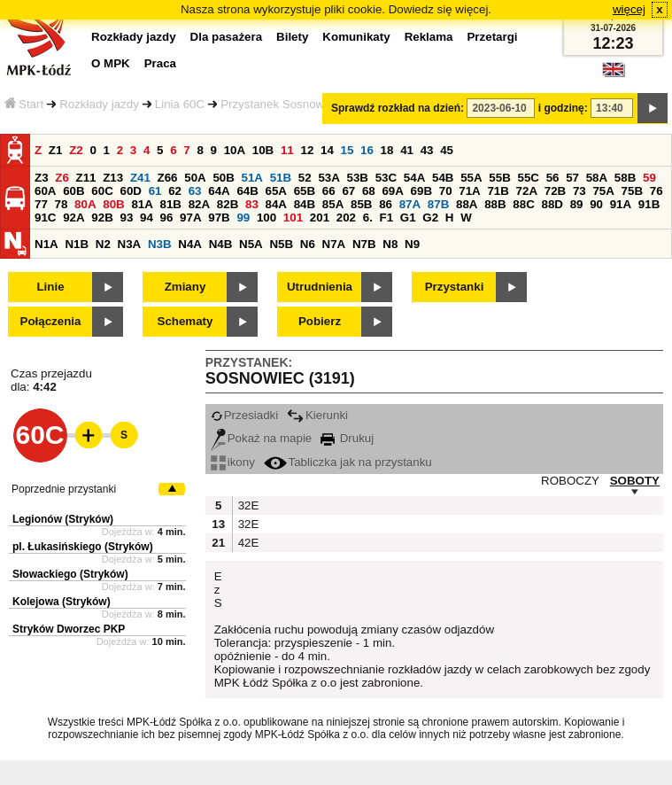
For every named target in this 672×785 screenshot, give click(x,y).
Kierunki (317, 415)
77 (41, 204)
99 (243, 218)
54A (414, 178)
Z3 (42, 178)
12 (307, 150)
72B (555, 191)
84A (276, 204)
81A (142, 204)
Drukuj (347, 438)
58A (597, 178)
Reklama (429, 37)
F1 (387, 218)
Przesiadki (244, 415)
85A (333, 204)
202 (346, 218)
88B (495, 204)
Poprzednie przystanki (64, 489)
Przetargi (492, 37)
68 (369, 191)
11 (287, 150)
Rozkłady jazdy (99, 104)
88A (467, 204)
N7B (364, 244)
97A (190, 218)
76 (657, 191)
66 (329, 191)
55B (499, 178)
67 (348, 191)
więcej (629, 9)
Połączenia (51, 321)
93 (126, 218)
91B (649, 204)
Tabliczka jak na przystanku (348, 462)
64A (219, 191)
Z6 (62, 178)
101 (293, 218)
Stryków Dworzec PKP (69, 629)
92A (73, 218)
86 (386, 204)
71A (469, 191)
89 (577, 204)
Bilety (292, 37)
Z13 (113, 178)
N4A (190, 244)
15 (348, 150)
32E (247, 505)
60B (73, 191)
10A (235, 150)
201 (320, 218)
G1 (408, 218)
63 (195, 191)
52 (305, 178)
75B (632, 191)
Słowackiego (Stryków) (70, 574)
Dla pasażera (227, 37)
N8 (390, 244)
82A (199, 204)
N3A (130, 244)
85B (361, 204)
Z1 (56, 150)
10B (263, 150)
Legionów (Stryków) (63, 519)
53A (328, 178)
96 (167, 218)
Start (24, 104)
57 (572, 178)
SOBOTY (635, 481)
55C (528, 178)
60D (130, 191)
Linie (50, 287)
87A (410, 204)
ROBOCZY (570, 481)
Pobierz (320, 321)
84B (305, 204)
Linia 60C (180, 104)
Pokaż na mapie (262, 438)
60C (102, 191)
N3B (160, 244)
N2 (103, 244)
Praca (160, 63)
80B (113, 204)
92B (102, 218)
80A (85, 204)
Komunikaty (356, 37)
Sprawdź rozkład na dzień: (398, 108)
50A (195, 178)
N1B (77, 244)
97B (219, 218)
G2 (430, 218)
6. (368, 218)
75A (603, 191)
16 (367, 150)
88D (552, 204)
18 (387, 150)
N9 (412, 244)
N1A (46, 244)
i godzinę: (563, 108)
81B (171, 204)
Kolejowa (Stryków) (62, 602)
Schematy (185, 321)
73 (579, 191)
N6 (308, 244)
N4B (221, 244)
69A (392, 191)
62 (175, 191)
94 (147, 218)
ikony (233, 462)
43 (427, 150)
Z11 (86, 178)
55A (471, 178)
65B (305, 191)
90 (596, 204)
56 (553, 178)
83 (252, 204)
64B (247, 191)
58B (625, 178)
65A (276, 191)
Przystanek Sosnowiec (280, 104)
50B (223, 178)
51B (281, 178)
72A (527, 191)
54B (443, 178)
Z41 (140, 178)
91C (45, 218)
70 (446, 191)
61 (155, 191)
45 (447, 150)
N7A (334, 244)
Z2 (76, 150)
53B (358, 178)
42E (247, 543)
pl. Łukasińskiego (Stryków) (83, 547)
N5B (281, 244)
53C (386, 178)
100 (266, 218)
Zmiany (185, 287)
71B (498, 191)
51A (252, 178)
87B (438, 204)
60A (45, 191)
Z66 (168, 178)
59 (649, 178)
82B (228, 204)
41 (407, 150)
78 (62, 204)
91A (621, 204)
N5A (251, 244)
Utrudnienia (320, 287)
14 (327, 150)
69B (421, 191)
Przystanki (455, 287)
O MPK (111, 63)
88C (523, 204)
